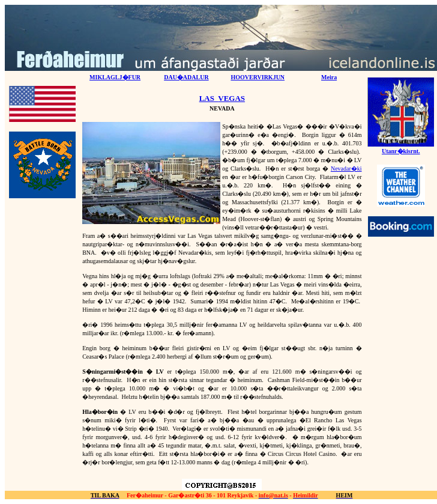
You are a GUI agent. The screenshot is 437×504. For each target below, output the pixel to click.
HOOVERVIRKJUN (258, 77)
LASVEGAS (222, 98)
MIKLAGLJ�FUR (115, 77)
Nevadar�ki (346, 169)
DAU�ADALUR (186, 77)
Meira (329, 77)
